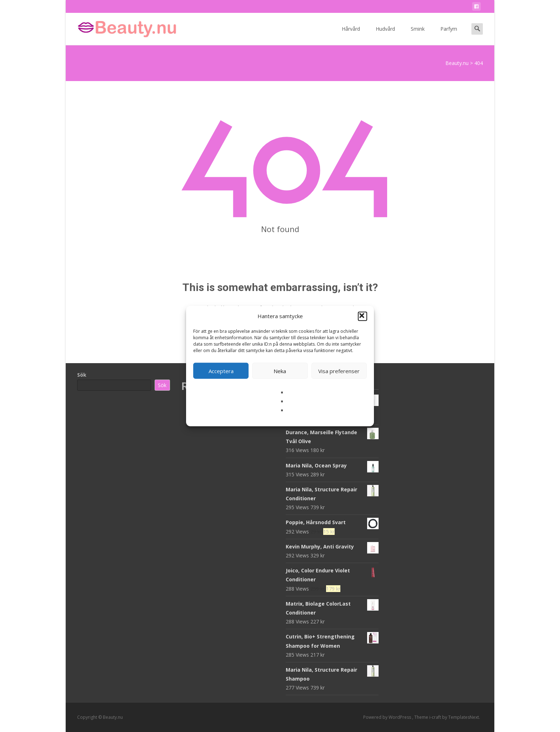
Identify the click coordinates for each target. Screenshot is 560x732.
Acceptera (221, 371)
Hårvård (351, 35)
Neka (280, 371)
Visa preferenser (339, 371)
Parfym (449, 35)
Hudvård (385, 35)
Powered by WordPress (388, 717)
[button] (362, 316)
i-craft (436, 717)
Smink (418, 35)
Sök (82, 375)
